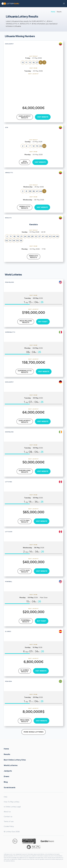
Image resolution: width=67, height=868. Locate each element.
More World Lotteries (34, 732)
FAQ (5, 797)
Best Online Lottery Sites (15, 760)
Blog (6, 782)
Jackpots (8, 771)
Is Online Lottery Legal (12, 807)
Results (7, 754)
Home (53, 12)
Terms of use (9, 821)
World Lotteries (11, 765)
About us (7, 812)
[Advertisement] (34, 90)
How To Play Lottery (12, 802)
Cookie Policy (9, 826)
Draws (7, 776)
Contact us (8, 817)
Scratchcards (10, 787)
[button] (64, 4)
